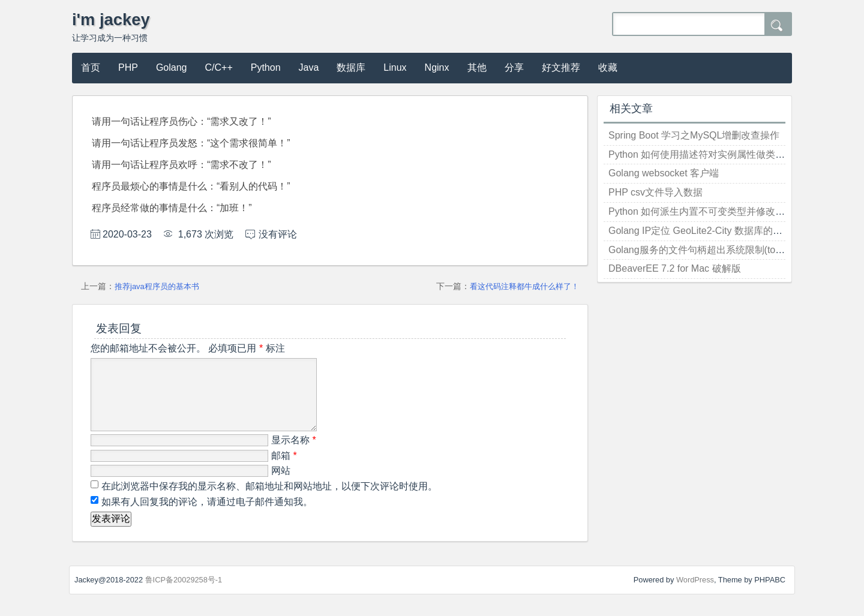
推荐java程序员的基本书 (157, 286)
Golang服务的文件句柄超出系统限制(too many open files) (731, 250)
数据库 (351, 67)
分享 (514, 67)
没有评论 (278, 234)
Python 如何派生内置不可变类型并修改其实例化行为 (721, 211)
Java (309, 67)
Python (266, 67)
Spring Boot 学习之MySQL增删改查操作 (694, 135)
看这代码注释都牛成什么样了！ (524, 286)
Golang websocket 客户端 (664, 173)
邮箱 (284, 470)
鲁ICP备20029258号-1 (184, 594)
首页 (91, 67)
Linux (395, 67)
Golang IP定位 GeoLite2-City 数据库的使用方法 (710, 231)
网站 (281, 485)
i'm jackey (111, 19)
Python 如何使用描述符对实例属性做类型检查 (706, 154)
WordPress (695, 594)
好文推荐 (561, 67)
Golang (172, 67)
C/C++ (219, 67)
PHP (128, 67)
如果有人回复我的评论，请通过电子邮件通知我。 (205, 516)
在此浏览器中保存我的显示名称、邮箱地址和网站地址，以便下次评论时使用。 (269, 501)
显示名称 (294, 454)
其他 (477, 67)
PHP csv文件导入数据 (655, 192)
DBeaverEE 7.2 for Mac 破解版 (675, 268)
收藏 (608, 67)
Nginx (437, 67)
